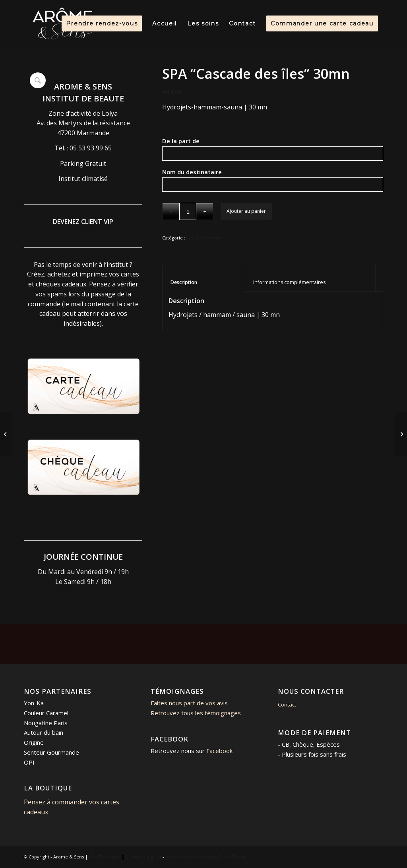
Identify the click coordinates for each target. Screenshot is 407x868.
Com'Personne (105, 857)
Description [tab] (204, 282)
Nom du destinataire (205, 172)
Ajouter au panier (246, 211)
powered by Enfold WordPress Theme (206, 857)
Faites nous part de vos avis (189, 703)
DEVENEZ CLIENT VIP (83, 222)
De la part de (195, 141)
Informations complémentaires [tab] (310, 282)
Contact (287, 705)
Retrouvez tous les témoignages (196, 713)
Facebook (219, 751)
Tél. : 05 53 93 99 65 (83, 148)
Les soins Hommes (206, 238)
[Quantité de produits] (188, 211)
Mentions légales (143, 857)
